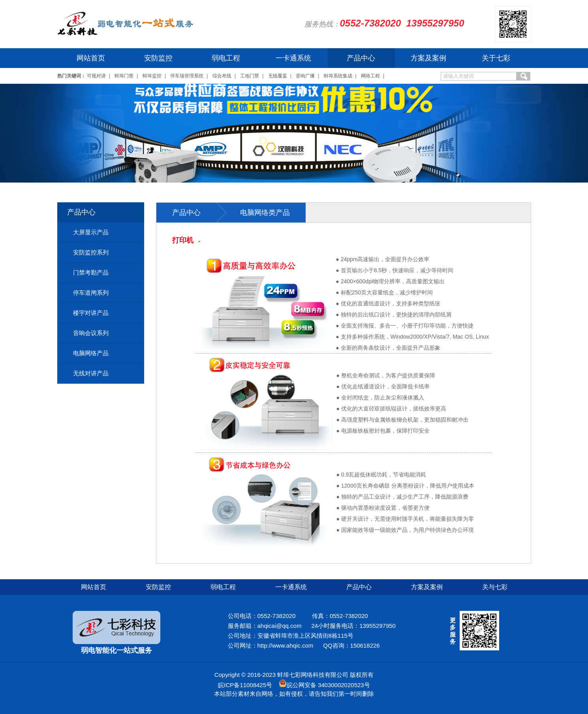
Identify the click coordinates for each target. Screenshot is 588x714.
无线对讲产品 (91, 373)
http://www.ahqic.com (286, 645)
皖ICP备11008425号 (245, 685)
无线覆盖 (278, 76)
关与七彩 (495, 587)
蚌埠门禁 (124, 76)
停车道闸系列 (91, 293)
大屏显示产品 (91, 232)
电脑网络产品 (91, 353)
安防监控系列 (91, 252)
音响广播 (305, 76)
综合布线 (222, 76)
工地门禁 (250, 76)
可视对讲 (96, 76)
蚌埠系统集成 (338, 76)
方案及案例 (428, 58)
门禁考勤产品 (91, 272)
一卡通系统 (293, 58)
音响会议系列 (91, 333)
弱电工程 (226, 58)
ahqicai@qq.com (280, 626)
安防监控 (158, 58)
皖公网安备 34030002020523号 (328, 685)
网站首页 (91, 58)
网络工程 (370, 76)
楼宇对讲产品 (91, 313)
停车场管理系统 (187, 76)
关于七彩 (496, 58)
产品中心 (361, 58)
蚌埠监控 (152, 76)
